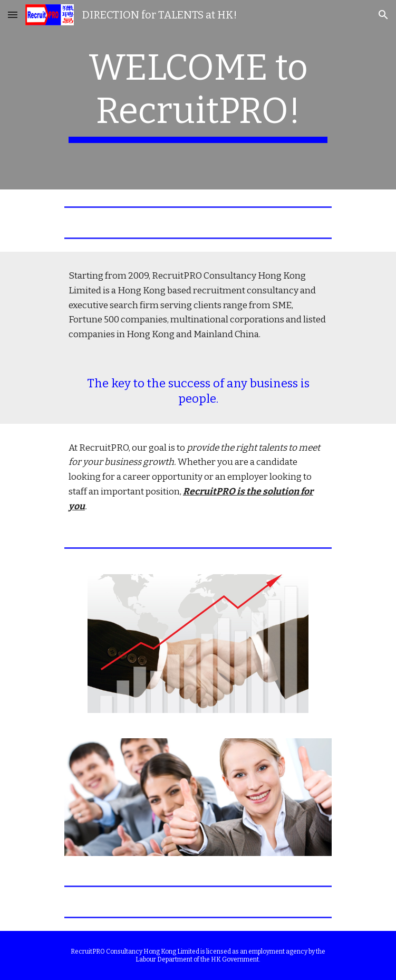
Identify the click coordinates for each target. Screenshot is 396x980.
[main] (198, 95)
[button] (13, 15)
